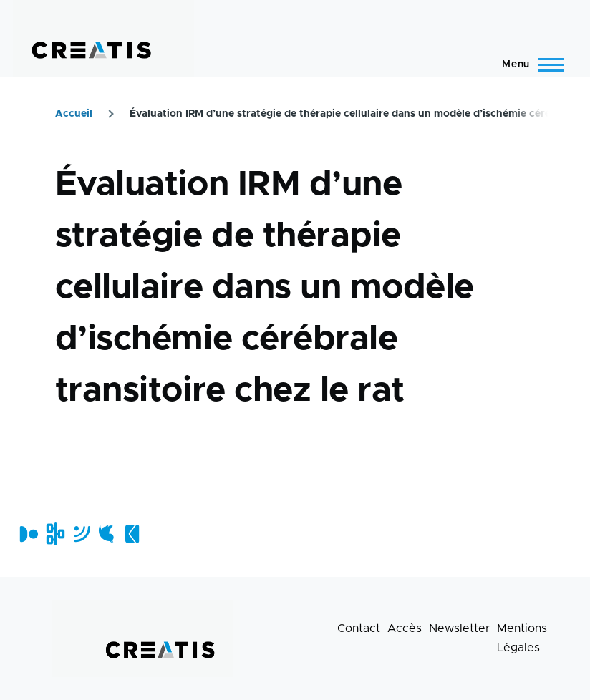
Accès (405, 628)
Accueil (74, 114)
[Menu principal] (529, 64)
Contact (359, 628)
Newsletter (459, 628)
